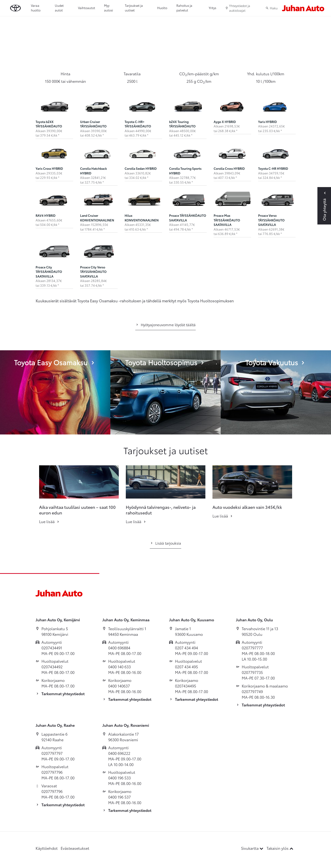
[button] (28, 482)
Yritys (212, 8)
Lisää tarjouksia (165, 543)
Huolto (162, 8)
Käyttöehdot (47, 848)
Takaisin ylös (280, 848)
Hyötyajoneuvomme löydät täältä (165, 325)
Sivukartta (253, 848)
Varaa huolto (36, 8)
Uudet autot (59, 8)
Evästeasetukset (75, 848)
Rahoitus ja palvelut (184, 8)
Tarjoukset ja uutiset (134, 8)
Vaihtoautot (87, 8)
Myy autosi (108, 8)
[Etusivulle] (303, 8)
